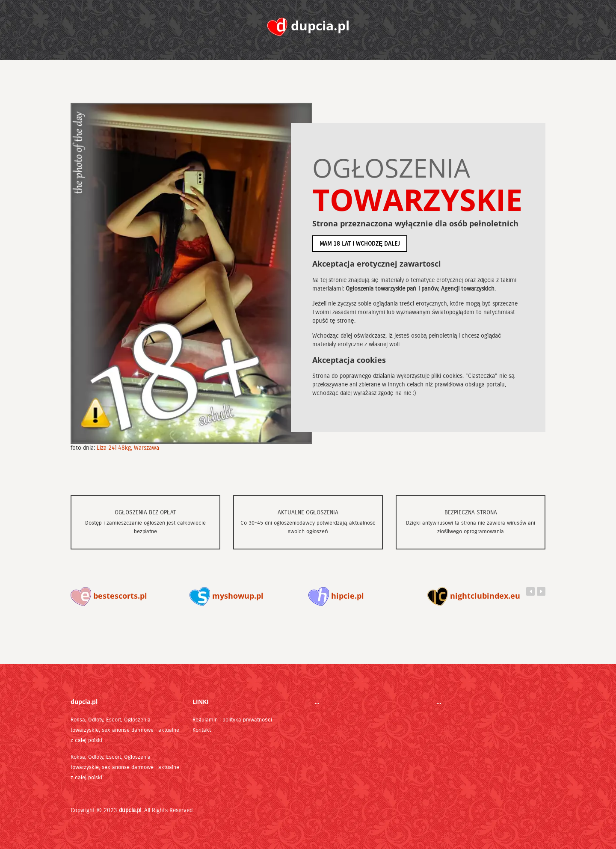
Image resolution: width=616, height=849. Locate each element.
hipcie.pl (336, 596)
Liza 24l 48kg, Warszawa (128, 448)
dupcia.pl (130, 810)
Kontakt (202, 730)
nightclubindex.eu (474, 596)
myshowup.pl (227, 596)
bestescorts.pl (109, 596)
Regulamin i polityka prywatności (232, 720)
